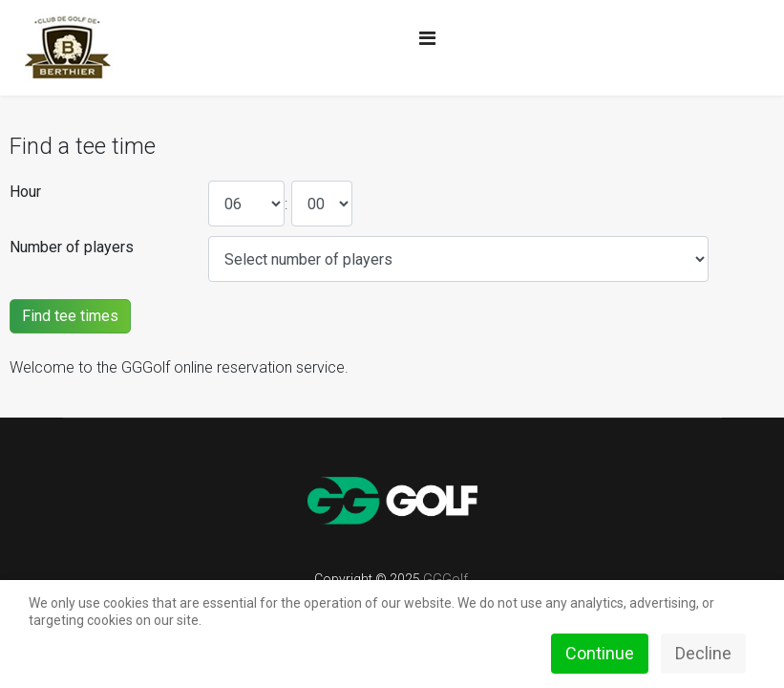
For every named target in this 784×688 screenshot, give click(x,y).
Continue (600, 653)
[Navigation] (427, 38)
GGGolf (445, 579)
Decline (703, 653)
